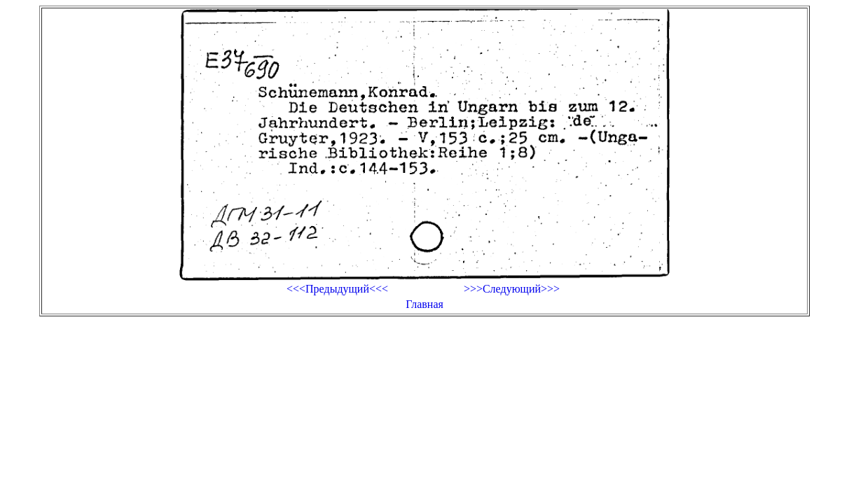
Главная (424, 304)
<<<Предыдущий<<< (337, 289)
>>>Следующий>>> (512, 289)
